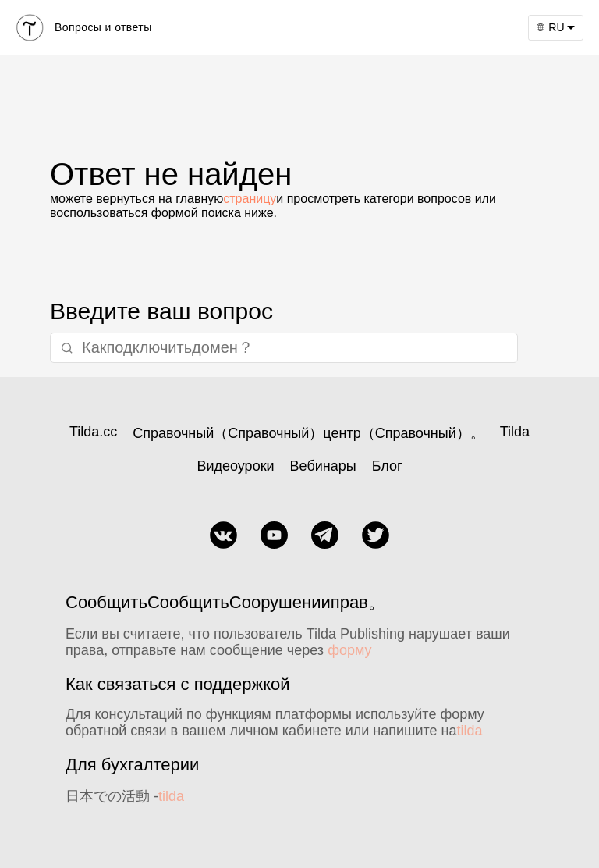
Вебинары (323, 466)
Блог (387, 466)
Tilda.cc (93, 432)
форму (349, 650)
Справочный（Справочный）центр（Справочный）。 (308, 433)
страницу (250, 199)
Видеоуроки (235, 466)
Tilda (515, 432)
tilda (470, 731)
